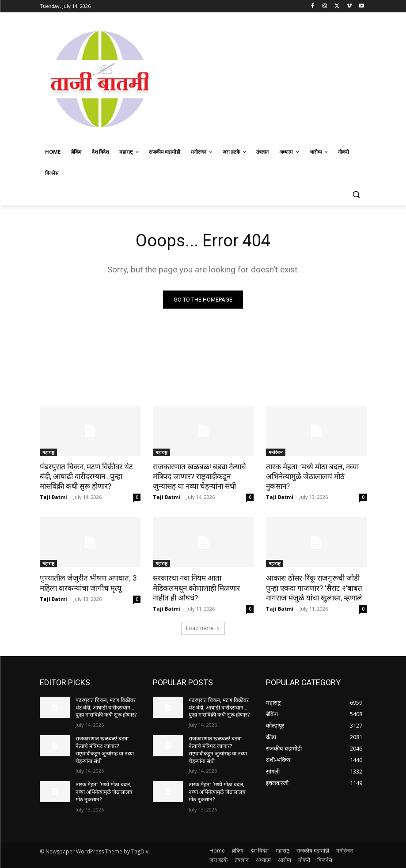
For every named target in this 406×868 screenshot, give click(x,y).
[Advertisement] (283, 78)
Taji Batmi (53, 497)
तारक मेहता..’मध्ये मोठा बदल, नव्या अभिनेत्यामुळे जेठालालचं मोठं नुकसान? (312, 476)
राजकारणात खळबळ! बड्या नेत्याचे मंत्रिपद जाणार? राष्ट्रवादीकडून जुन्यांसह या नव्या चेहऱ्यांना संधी (199, 476)
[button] (356, 194)
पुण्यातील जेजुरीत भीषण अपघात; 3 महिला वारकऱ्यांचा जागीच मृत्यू (88, 583)
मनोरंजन (276, 452)
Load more (203, 628)
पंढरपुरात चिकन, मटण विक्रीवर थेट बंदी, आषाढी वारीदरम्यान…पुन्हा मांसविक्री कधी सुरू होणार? (86, 476)
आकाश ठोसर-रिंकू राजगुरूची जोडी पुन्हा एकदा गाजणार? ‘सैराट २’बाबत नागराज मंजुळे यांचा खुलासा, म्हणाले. (315, 588)
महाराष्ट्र (48, 452)
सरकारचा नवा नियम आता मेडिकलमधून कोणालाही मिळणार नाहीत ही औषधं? (196, 588)
